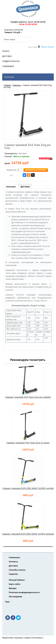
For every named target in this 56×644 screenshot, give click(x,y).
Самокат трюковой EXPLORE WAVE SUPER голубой (28, 488)
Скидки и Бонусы (11, 61)
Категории (9, 77)
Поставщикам (15, 597)
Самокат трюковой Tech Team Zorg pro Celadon (28, 397)
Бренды (13, 588)
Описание (11, 187)
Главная (7, 85)
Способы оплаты (17, 570)
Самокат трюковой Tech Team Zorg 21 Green (28, 443)
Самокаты (17, 85)
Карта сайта (15, 584)
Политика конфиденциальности (24, 592)
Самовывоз (8, 66)
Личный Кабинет (17, 580)
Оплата (6, 51)
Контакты (13, 562)
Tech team (22, 154)
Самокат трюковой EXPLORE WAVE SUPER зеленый (28, 534)
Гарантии (13, 574)
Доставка (7, 56)
